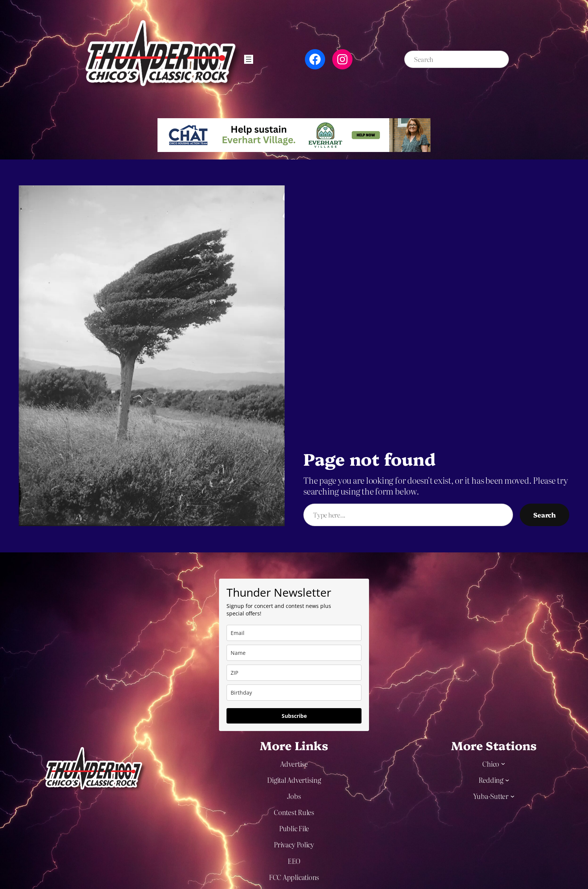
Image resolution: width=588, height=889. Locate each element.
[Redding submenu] (507, 780)
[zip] (294, 673)
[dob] (294, 693)
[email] (294, 633)
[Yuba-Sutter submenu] (512, 796)
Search (544, 514)
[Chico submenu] (503, 763)
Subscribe (294, 716)
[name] (294, 653)
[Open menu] (249, 59)
